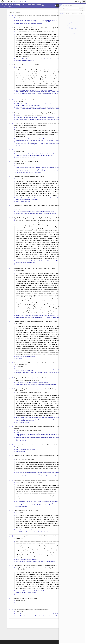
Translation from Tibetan (34, 105)
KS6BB (40, 530)
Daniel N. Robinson (21, 601)
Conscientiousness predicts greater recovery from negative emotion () (36, 565)
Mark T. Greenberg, (42, 32)
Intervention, (38, 59)
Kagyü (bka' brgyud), (56, 369)
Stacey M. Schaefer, (21, 568)
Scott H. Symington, (21, 128)
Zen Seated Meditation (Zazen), (50, 93)
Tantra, (17, 105)
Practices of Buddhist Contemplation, (23, 109)
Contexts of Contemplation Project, (23, 142)
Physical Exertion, (58, 419)
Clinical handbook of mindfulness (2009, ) (26, 161)
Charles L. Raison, (27, 222)
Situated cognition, (20, 199)
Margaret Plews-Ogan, (21, 115)
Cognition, (18, 315)
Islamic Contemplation (20, 451)
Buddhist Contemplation (21, 95)
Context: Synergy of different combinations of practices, (28, 92)
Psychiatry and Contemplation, (41, 119)
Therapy (41, 169)
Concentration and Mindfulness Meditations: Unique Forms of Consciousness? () (39, 480)
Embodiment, (57, 198)
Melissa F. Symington (31, 128)
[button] (84, 2)
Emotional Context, (20, 213)
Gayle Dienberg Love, (54, 568)
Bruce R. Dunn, (20, 482)
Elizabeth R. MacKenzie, (22, 459)
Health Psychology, (20, 503)
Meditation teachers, (20, 370)
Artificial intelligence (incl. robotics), (24, 198)
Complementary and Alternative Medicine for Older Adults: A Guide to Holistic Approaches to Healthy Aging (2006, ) (44, 456)
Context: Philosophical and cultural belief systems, (50, 20)
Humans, (34, 419)
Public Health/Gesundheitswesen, (37, 503)
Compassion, (28, 433)
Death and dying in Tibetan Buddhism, (30, 104)
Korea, (49, 92)
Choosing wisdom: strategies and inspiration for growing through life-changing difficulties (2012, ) (41, 113)
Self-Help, (18, 119)
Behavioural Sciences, (43, 198)
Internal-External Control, (55, 591)
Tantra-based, (22, 105)
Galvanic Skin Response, (21, 419)
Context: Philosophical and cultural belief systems (27, 559)
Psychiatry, (24, 169)
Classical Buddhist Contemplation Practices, (25, 107)
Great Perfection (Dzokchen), (55, 434)
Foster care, (53, 261)
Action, (17, 449)
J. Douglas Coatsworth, (22, 32)
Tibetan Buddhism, (26, 372)
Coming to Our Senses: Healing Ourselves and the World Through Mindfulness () (36, 321)
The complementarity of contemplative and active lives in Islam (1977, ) (36, 445)
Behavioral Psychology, (44, 616)
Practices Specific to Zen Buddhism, (23, 93)
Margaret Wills (19, 538)
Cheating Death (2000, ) (24, 99)
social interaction (34, 199)
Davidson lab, (33, 591)
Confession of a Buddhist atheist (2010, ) (26, 510)
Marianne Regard (20, 271)
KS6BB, (47, 22)
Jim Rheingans (19, 367)
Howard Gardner (20, 18)
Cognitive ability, (24, 315)
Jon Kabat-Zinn (20, 324)
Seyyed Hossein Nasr (21, 447)
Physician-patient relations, (48, 117)
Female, (43, 591)
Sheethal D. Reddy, (21, 220)
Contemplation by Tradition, (37, 93)
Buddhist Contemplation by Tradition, (39, 372)
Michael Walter (20, 101)
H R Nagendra (45, 393)
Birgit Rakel (31, 459)
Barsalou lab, (35, 198)
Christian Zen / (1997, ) (21, 149)
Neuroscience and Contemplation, (38, 605)
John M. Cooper (20, 611)
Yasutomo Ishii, (28, 380)
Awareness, (23, 166)
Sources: (4, 7)
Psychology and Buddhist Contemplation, (37, 143)
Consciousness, (29, 501)
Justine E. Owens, (32, 115)
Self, (54, 140)
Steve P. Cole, (19, 222)
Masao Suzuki (35, 380)
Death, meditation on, (43, 104)
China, (22, 90)
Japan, (46, 92)
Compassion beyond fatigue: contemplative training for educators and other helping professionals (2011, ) (42, 427)
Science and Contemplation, (35, 145)
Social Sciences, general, (53, 59)
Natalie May (39, 115)
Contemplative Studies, (53, 433)
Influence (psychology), (40, 22)
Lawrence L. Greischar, (43, 568)
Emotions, (38, 591)
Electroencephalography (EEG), (54, 501)
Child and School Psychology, (28, 59)
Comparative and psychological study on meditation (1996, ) (31, 378)
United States (19, 436)
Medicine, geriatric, (39, 474)
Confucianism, (27, 90)
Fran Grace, (30, 430)
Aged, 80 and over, (25, 591)
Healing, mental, (23, 117)
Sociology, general (31, 262)
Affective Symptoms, (20, 418)
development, (27, 199)
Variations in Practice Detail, (21, 505)
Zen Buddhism (49, 155)
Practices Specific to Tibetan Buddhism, (43, 107)
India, (50, 104)
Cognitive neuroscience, (21, 603)
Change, (18, 20)
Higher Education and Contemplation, (24, 439)
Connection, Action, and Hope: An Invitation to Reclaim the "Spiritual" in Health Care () (41, 536)
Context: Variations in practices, (48, 167)
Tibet (32, 370)
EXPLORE (78, 2)
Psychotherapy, (36, 169)
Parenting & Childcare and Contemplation (25, 61)
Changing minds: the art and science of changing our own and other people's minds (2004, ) (39, 16)
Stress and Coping (49, 503)
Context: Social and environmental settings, (25, 22)
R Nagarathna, (38, 393)
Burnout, (23, 433)
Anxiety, (29, 261)
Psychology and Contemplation (22, 264)
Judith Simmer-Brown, (21, 430)
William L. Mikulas (38, 482)
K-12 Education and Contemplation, (40, 439)
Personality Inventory (32, 592)
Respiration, (28, 421)
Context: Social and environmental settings (45, 212)
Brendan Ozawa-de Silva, (55, 220)
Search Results (10, 7)
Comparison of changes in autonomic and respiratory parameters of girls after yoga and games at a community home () (44, 389)
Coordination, (51, 198)
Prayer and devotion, (31, 449)
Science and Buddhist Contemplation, (54, 143)
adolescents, (25, 261)
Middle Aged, (19, 592)
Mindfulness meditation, (21, 140)
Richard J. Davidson (20, 570)
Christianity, (36, 139)
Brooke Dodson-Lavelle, (43, 220)
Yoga (32, 421)
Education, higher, (44, 434)
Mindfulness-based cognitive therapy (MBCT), (37, 140)
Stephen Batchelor (20, 513)
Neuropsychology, (52, 315)
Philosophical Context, (20, 157)
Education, (38, 434)
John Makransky (37, 430)
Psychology (58, 315)
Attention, (18, 166)
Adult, (17, 591)
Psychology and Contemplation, (22, 145)
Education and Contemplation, (54, 439)
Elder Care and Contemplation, (37, 476)
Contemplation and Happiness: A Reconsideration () (31, 609)
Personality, (24, 592)
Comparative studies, (41, 154)
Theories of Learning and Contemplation (47, 213)
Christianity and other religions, (28, 154)
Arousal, (27, 418)
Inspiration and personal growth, (35, 117)
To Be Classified (19, 358)
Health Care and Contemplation (55, 119)
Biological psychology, (21, 501)
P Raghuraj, (31, 393)
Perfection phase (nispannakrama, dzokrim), (41, 109)
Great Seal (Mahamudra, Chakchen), (43, 369)
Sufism (37, 449)
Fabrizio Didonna (20, 164)
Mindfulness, (44, 59)
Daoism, (42, 92)
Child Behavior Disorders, (37, 418)
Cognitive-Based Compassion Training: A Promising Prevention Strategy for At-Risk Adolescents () (43, 218)
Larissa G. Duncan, (32, 32)
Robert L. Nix (50, 32)
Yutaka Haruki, (20, 380)
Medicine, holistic (47, 474)
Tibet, (27, 105)
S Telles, (18, 393)
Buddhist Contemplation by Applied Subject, (40, 142)
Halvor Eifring (19, 67)
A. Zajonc (18, 209)
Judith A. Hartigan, (28, 482)
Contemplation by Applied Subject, (23, 24)
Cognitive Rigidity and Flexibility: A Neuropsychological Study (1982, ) (34, 268)
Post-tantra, (28, 370)
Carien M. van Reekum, (32, 568)
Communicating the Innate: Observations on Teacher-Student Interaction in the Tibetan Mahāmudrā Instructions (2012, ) (43, 363)
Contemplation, (29, 166)
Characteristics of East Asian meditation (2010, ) (30, 65)
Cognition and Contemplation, (49, 505)
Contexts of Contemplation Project (23, 201)
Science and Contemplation (37, 24)
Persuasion (52, 22)
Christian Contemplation (31, 157)
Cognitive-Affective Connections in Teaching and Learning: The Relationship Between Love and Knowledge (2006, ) (44, 206)
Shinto (57, 92)
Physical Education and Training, (46, 419)
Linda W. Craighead (37, 222)
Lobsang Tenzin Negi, (31, 220)
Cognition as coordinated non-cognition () (29, 176)
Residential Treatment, (21, 421)
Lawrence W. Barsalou (21, 179)
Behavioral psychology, (21, 614)
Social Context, (19, 372)
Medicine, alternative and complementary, (25, 474)
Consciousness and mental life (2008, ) (25, 598)
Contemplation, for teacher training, (39, 433)
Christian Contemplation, (47, 145)
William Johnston (20, 151)
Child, (30, 418)
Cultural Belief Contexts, (21, 532)
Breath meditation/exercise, (22, 139)
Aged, (20, 591)
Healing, (18, 117)
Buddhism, (18, 90)
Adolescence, (19, 59)
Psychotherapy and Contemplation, (52, 171)
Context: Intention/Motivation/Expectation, (29, 20)
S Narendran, (24, 393)
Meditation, (53, 92)
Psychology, (57, 117)
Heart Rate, (29, 419)
